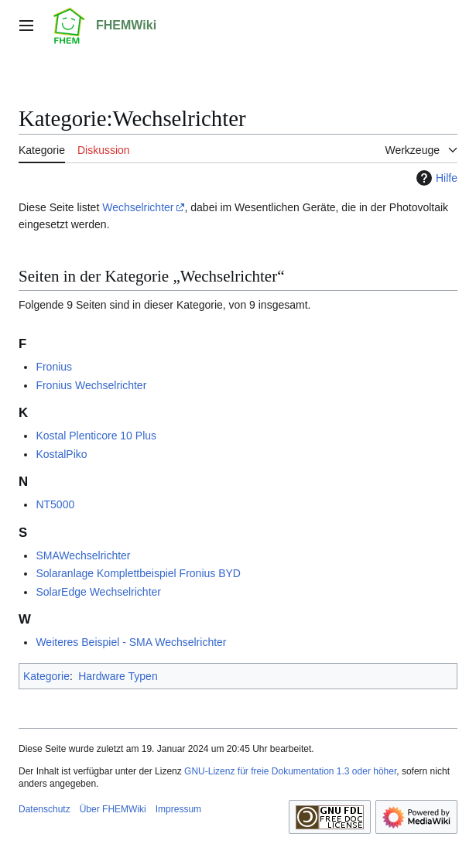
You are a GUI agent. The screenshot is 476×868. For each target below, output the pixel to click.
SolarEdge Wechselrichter (98, 592)
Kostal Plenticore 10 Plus (96, 436)
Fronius (54, 367)
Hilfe (435, 178)
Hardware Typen (118, 676)
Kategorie (46, 676)
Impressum (178, 809)
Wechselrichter (138, 207)
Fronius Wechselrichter (91, 385)
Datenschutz (45, 809)
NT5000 (55, 504)
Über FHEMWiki (113, 809)
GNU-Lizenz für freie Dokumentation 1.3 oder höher (290, 771)
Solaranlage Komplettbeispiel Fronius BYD (138, 573)
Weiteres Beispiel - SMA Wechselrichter (131, 642)
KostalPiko (61, 454)
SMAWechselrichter (83, 555)
